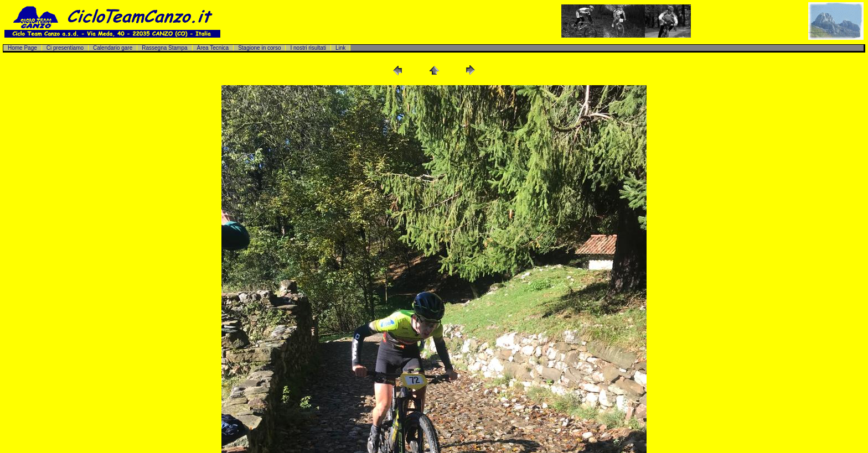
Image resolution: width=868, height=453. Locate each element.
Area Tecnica (213, 48)
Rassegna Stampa (164, 48)
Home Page (22, 48)
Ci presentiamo (65, 48)
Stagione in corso (259, 48)
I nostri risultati (308, 48)
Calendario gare (113, 48)
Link (340, 48)
